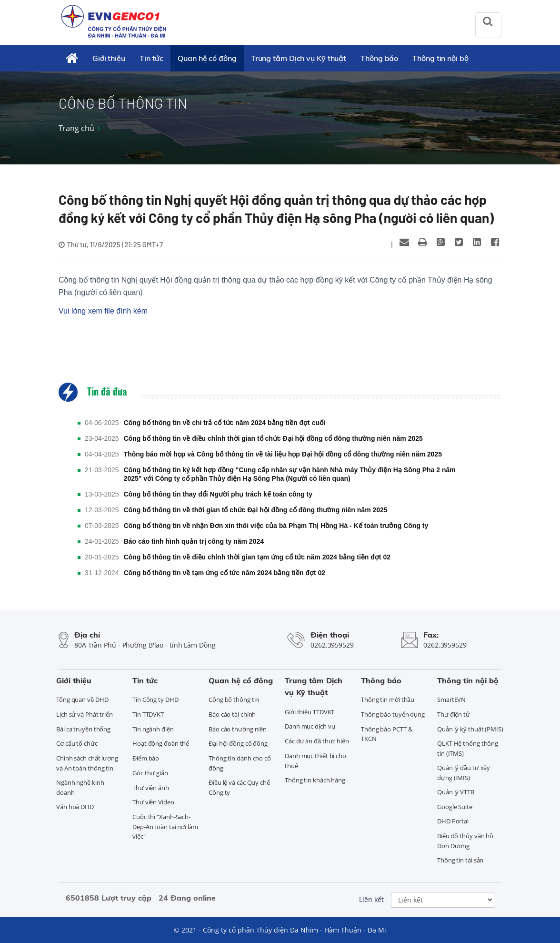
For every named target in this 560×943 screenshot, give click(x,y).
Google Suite (455, 807)
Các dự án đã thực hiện (317, 741)
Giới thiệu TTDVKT (310, 712)
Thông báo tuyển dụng (393, 714)
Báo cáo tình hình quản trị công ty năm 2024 (194, 541)
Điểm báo (146, 758)
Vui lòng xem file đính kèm (103, 311)
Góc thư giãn (150, 773)
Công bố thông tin (234, 700)
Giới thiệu (109, 58)
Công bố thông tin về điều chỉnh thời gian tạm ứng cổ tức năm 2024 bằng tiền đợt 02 (257, 557)
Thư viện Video (153, 802)
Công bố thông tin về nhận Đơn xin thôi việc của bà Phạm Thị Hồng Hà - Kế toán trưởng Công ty (276, 526)
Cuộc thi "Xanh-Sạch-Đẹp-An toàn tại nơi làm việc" (165, 826)
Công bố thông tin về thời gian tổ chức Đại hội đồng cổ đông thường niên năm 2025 (256, 510)
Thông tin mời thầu (388, 700)
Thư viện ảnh (151, 788)
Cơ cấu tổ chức (77, 743)
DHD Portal (453, 821)
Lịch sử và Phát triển (85, 714)
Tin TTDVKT (148, 714)
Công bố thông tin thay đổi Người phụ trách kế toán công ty (218, 494)
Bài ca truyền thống (83, 729)
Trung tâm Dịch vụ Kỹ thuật (299, 58)
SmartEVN (451, 700)
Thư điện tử (454, 714)
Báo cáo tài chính (232, 714)
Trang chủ (76, 128)
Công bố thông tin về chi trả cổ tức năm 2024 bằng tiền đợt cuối (225, 423)
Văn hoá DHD (75, 807)
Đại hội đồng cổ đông (238, 743)
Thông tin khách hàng (315, 780)
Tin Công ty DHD (155, 700)
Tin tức (151, 58)
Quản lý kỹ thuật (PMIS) (470, 729)
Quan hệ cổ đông (207, 58)
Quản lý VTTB (456, 792)
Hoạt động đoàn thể (161, 743)
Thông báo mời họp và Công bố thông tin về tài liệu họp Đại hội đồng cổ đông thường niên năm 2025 (283, 454)
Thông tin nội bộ (440, 58)
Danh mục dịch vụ (310, 726)
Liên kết (371, 899)
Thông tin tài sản (460, 860)
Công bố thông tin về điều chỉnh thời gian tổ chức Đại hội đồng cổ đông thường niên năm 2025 (273, 438)
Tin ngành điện (153, 729)
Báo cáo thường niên (238, 729)
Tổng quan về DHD (82, 700)
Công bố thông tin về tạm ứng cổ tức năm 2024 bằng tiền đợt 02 (225, 573)
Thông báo (379, 58)
